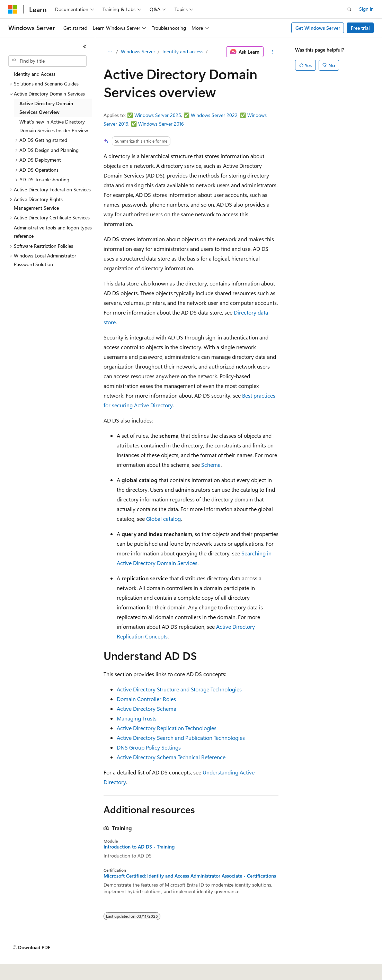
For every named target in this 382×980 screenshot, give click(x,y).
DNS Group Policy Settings (149, 747)
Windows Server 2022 (214, 115)
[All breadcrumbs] (110, 52)
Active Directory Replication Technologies (167, 728)
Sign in (366, 9)
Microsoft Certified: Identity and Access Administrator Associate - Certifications (190, 876)
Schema (211, 465)
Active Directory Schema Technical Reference (171, 757)
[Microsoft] (13, 9)
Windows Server (138, 51)
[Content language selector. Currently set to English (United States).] (40, 970)
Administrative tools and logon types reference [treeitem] (53, 232)
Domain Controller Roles (146, 699)
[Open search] (349, 9)
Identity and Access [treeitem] (35, 74)
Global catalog (163, 519)
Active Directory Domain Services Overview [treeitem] (46, 108)
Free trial (360, 28)
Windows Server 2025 (158, 115)
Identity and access (183, 51)
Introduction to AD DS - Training (139, 847)
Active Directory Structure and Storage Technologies (179, 689)
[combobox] (47, 61)
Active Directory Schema (146, 709)
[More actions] (272, 52)
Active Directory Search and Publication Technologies (181, 738)
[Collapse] (85, 46)
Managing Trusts (137, 718)
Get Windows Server (318, 28)
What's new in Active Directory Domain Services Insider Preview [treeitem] (54, 126)
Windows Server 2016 (161, 124)
